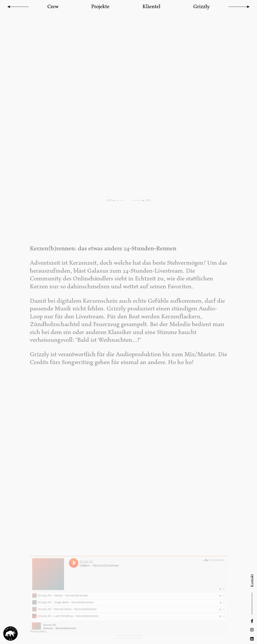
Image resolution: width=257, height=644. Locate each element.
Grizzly (201, 6)
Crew (53, 6)
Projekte (100, 6)
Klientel (151, 6)
